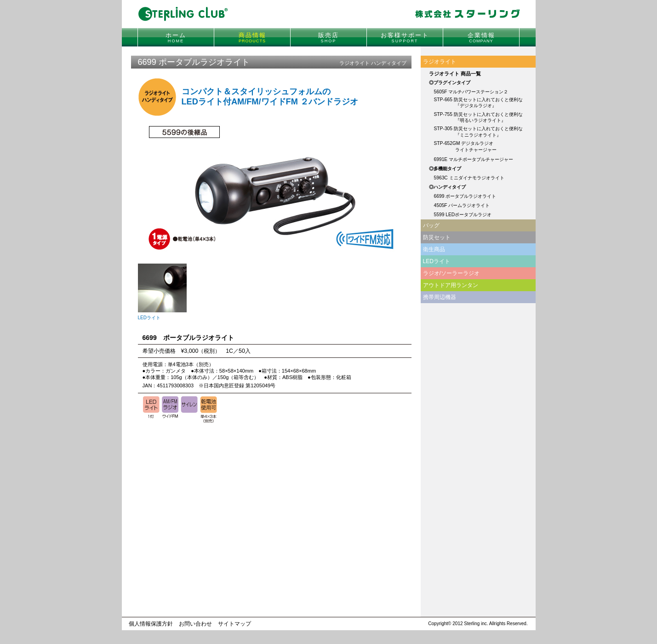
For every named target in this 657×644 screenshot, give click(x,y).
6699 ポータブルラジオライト (465, 196)
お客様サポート (405, 37)
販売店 (328, 37)
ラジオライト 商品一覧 (455, 74)
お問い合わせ (195, 624)
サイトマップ (234, 624)
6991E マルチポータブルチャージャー (474, 159)
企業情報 (481, 37)
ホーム (176, 37)
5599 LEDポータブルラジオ (463, 215)
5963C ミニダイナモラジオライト (469, 178)
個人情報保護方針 (151, 624)
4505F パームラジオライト (462, 205)
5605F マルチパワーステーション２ (471, 92)
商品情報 (252, 37)
